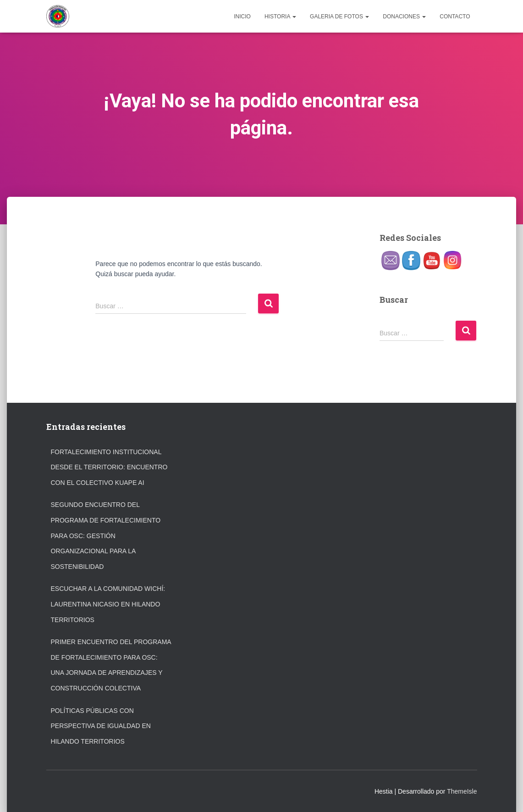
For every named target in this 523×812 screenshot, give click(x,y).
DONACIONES (404, 17)
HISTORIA (280, 17)
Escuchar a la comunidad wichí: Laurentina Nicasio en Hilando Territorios (108, 604)
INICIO (242, 17)
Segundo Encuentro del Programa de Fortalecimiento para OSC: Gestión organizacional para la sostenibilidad (106, 535)
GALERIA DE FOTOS (339, 17)
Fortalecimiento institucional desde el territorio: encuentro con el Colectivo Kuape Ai (109, 467)
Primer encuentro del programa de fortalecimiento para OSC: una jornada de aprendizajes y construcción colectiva (111, 665)
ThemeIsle (462, 791)
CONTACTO (455, 17)
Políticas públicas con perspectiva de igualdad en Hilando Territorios (101, 726)
